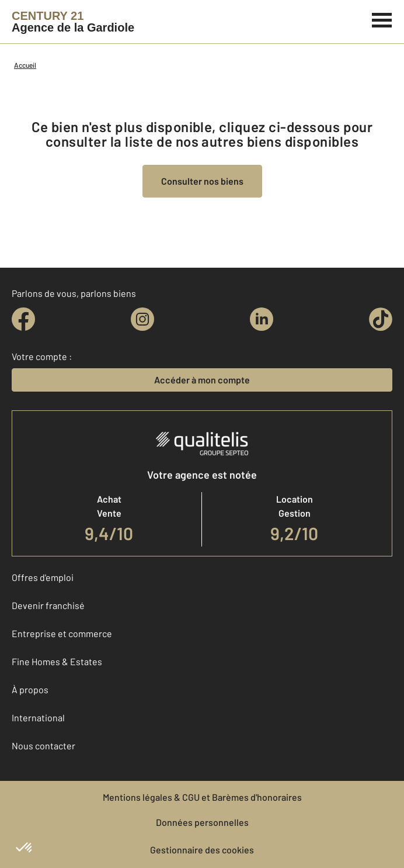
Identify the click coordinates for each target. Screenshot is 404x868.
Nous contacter (43, 746)
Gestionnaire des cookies (202, 850)
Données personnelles (202, 822)
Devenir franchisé (48, 605)
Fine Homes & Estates (57, 661)
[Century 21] (73, 22)
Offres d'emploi (43, 577)
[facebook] (23, 319)
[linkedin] (262, 319)
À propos (30, 689)
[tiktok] (381, 319)
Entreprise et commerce (62, 633)
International (38, 717)
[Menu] (382, 19)
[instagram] (142, 319)
